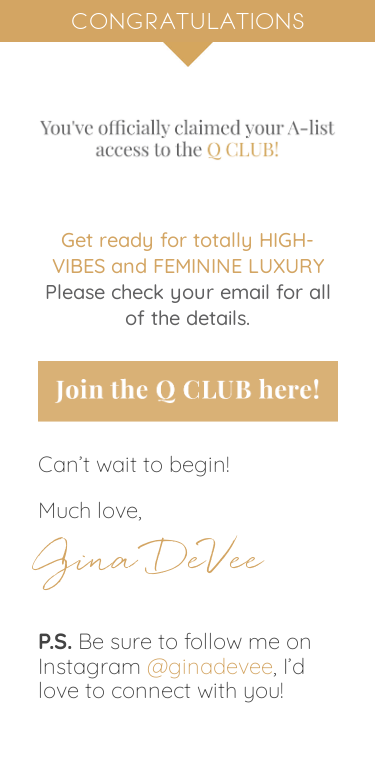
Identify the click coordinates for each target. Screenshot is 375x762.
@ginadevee (210, 666)
